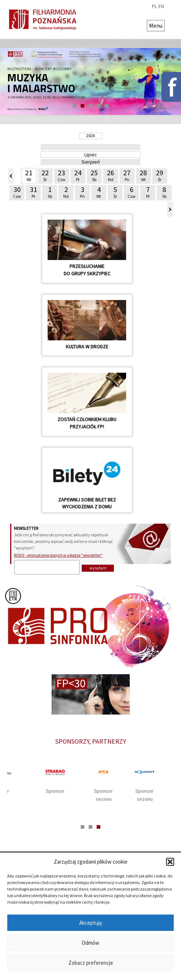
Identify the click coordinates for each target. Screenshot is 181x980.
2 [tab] (83, 106)
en (161, 7)
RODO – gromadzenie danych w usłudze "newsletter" (58, 555)
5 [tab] (106, 106)
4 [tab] (98, 106)
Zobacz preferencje (91, 963)
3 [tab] (90, 106)
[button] (170, 862)
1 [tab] (75, 106)
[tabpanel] (90, 81)
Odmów (90, 943)
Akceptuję (90, 923)
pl (154, 7)
